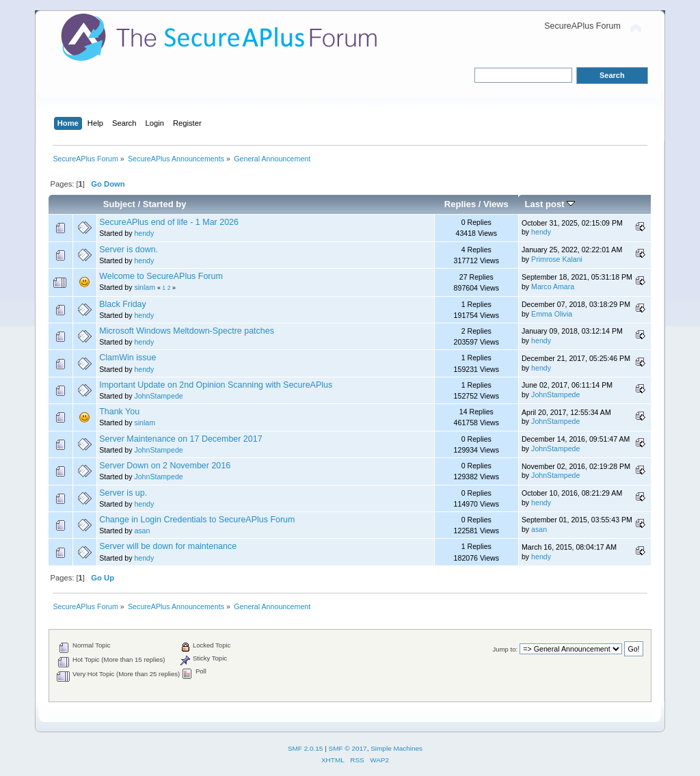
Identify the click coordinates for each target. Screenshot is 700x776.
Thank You (119, 412)
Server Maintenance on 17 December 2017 (180, 439)
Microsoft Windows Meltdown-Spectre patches (187, 331)
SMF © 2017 (348, 748)
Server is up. (123, 493)
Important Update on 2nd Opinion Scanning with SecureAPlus (216, 385)
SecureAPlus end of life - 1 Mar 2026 (169, 222)
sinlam (145, 287)
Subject (119, 204)
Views (496, 204)
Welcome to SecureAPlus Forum (161, 276)
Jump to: (506, 649)
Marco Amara (553, 286)
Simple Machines (396, 748)
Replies (460, 204)
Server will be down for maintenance (168, 546)
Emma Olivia (552, 314)
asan (142, 531)
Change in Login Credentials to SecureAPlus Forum (197, 520)
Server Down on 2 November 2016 (165, 466)
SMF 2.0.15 (306, 748)
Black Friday (123, 304)
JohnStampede (158, 396)
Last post (550, 204)
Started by (165, 204)
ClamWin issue (127, 358)
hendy (144, 233)
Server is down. (129, 250)
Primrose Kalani (557, 259)
